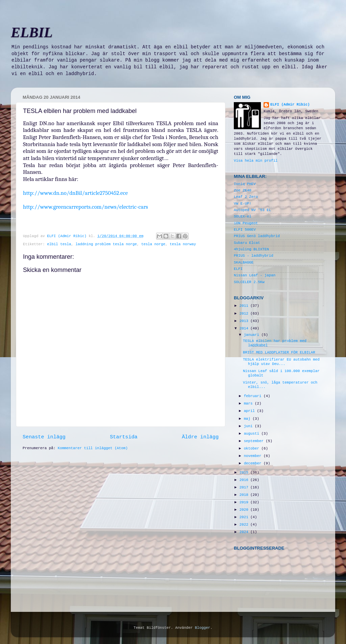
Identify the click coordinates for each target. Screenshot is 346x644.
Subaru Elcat (247, 243)
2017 (245, 487)
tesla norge (153, 244)
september (255, 441)
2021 (245, 517)
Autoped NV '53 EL (252, 210)
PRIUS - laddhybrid (254, 256)
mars (249, 404)
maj (248, 419)
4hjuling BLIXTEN (251, 249)
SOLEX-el (243, 216)
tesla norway (183, 244)
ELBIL (32, 32)
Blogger (203, 628)
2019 (245, 502)
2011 (245, 306)
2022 (245, 525)
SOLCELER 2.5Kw (249, 282)
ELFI (238, 269)
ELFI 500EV (245, 230)
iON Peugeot (246, 223)
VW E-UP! (243, 204)
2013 (245, 321)
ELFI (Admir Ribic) (68, 236)
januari (253, 335)
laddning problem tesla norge (106, 244)
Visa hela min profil (256, 161)
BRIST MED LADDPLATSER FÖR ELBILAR (279, 352)
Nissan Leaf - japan (255, 275)
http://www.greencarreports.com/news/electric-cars (85, 207)
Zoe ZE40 (243, 190)
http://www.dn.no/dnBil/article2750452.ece (75, 193)
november (254, 456)
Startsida (124, 437)
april (251, 411)
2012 (245, 314)
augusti (253, 434)
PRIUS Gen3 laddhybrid (257, 236)
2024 (245, 532)
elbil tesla (59, 244)
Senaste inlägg (44, 437)
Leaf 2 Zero (246, 197)
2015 (245, 473)
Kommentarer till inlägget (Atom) (93, 448)
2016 (245, 480)
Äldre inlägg (200, 437)
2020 (245, 510)
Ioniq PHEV (245, 184)
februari (254, 396)
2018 (245, 495)
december (254, 463)
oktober (253, 448)
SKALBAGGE (244, 262)
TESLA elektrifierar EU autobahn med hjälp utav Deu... (281, 362)
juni (249, 426)
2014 (245, 328)
